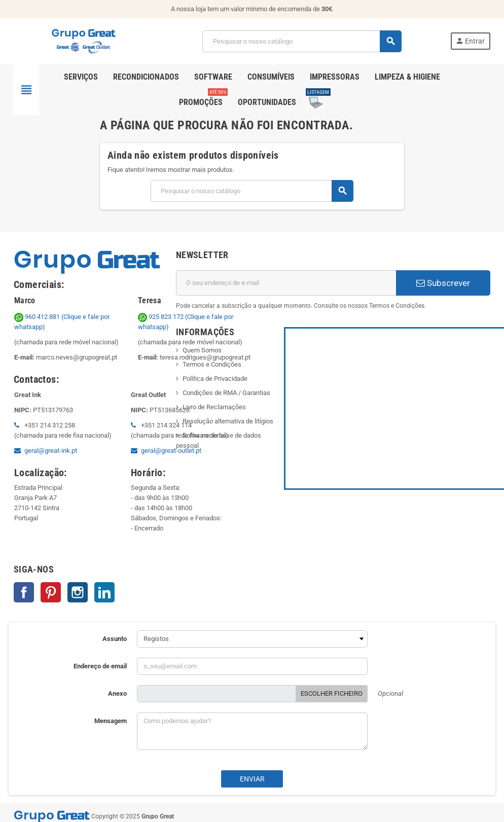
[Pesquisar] (302, 41)
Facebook (24, 592)
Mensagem (111, 721)
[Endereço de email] (286, 283)
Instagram (78, 592)
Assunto (115, 639)
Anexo (117, 693)
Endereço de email (100, 666)
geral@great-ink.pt (51, 451)
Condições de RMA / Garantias (226, 393)
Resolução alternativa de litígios (228, 421)
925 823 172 (161, 317)
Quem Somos (202, 350)
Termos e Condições (212, 364)
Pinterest (51, 592)
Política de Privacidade (215, 379)
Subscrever (443, 283)
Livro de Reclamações (214, 407)
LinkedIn (104, 592)
